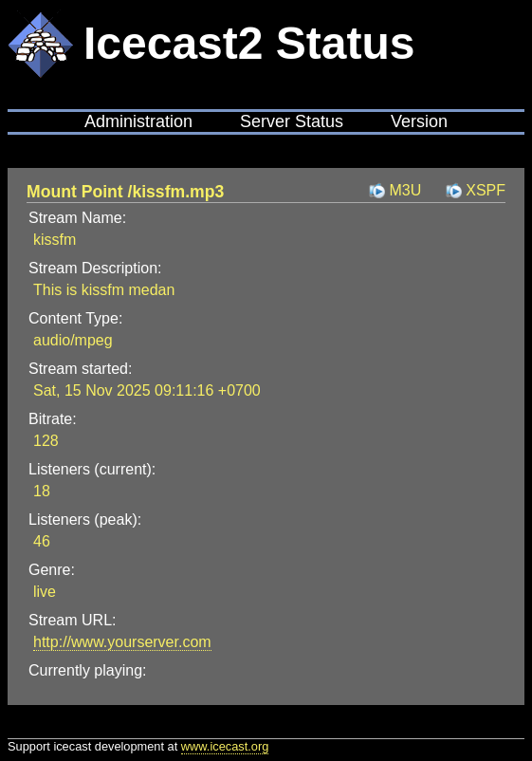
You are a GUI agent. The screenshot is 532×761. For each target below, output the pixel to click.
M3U (405, 190)
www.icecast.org (225, 746)
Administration (138, 121)
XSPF (486, 190)
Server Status (292, 121)
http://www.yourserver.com (122, 642)
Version (419, 121)
